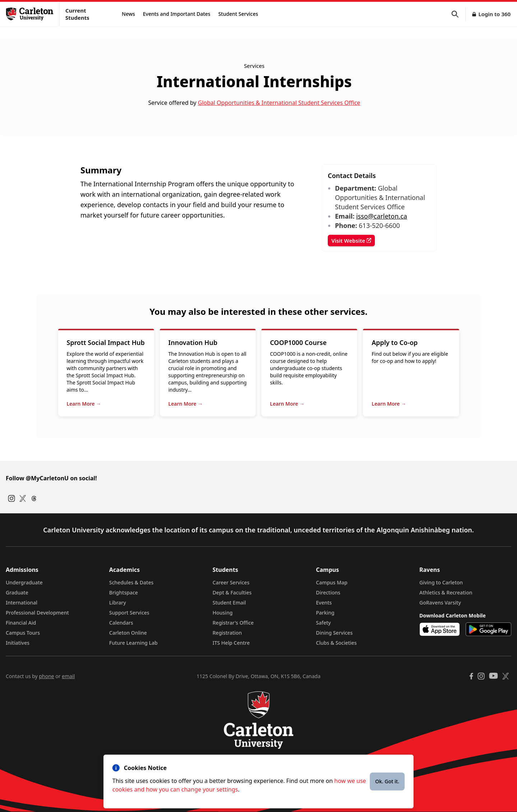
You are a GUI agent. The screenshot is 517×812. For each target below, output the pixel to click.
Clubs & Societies (336, 643)
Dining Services (334, 633)
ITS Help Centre (231, 643)
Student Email (229, 603)
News (128, 14)
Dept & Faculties (232, 592)
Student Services (238, 14)
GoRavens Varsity (440, 603)
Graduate (17, 592)
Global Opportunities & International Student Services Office (279, 103)
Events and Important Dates (177, 14)
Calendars (121, 623)
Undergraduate (24, 582)
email (68, 676)
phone (46, 676)
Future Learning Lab (133, 643)
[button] (458, 14)
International (22, 603)
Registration (227, 633)
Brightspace (124, 592)
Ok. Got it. (387, 781)
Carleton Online (128, 633)
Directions (328, 592)
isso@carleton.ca (382, 216)
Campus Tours (23, 633)
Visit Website (351, 241)
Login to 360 (494, 14)
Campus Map (332, 582)
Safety (323, 623)
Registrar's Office (233, 623)
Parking (325, 613)
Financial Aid (21, 623)
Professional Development (37, 613)
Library (118, 603)
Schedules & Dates (131, 582)
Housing (223, 613)
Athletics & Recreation (446, 592)
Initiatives (18, 643)
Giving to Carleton (441, 582)
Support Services (129, 613)
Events (324, 603)
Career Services (231, 582)
